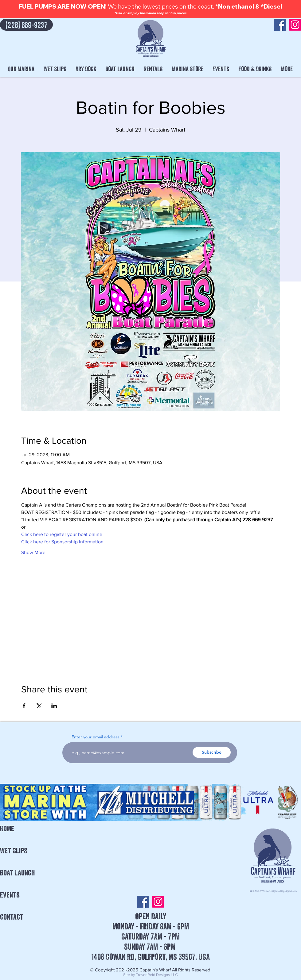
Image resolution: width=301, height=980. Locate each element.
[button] (21, 69)
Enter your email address (96, 737)
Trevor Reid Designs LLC (157, 975)
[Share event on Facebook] (24, 706)
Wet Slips (14, 851)
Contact (12, 917)
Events (10, 895)
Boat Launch (17, 873)
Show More (33, 552)
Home (7, 829)
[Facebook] (280, 25)
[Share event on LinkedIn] (54, 706)
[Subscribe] (212, 752)
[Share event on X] (39, 706)
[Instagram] (295, 25)
